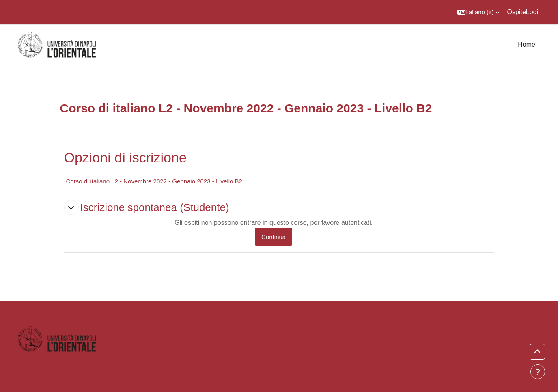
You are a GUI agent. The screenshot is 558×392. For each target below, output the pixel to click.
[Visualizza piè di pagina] (538, 372)
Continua (274, 237)
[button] (478, 12)
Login (534, 12)
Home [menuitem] (527, 44)
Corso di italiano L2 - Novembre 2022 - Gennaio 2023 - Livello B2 (154, 181)
